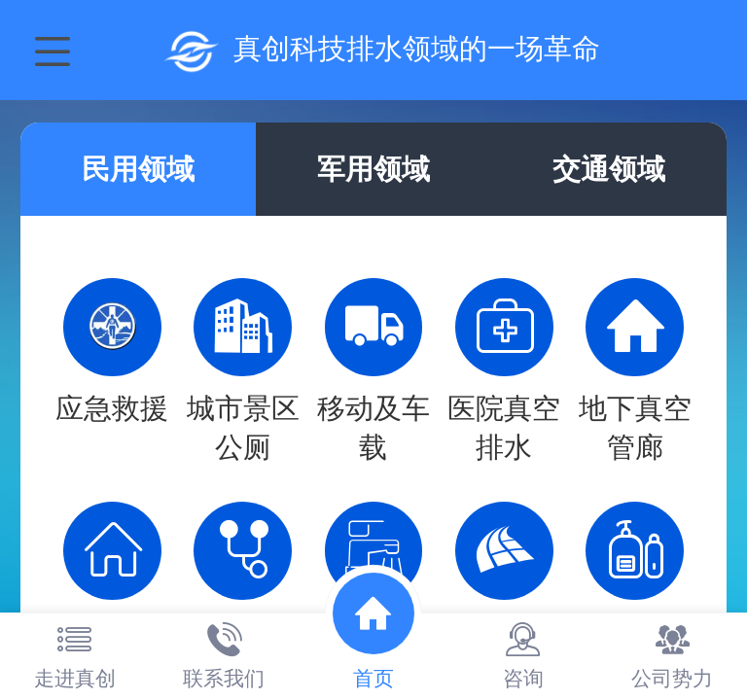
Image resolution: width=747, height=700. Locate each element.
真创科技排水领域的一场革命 (417, 49)
